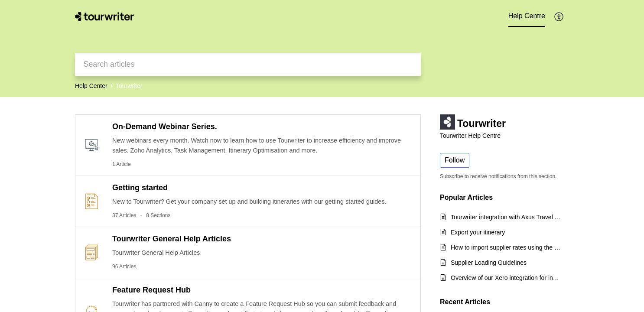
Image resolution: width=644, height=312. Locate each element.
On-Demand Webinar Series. (165, 127)
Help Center (91, 86)
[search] (248, 64)
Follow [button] (455, 160)
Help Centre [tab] (527, 16)
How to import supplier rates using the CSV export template (506, 247)
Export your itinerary (478, 232)
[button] (559, 16)
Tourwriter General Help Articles (172, 239)
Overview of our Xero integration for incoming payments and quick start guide (506, 278)
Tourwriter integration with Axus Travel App (506, 217)
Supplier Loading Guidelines (489, 263)
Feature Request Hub (151, 290)
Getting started (140, 188)
